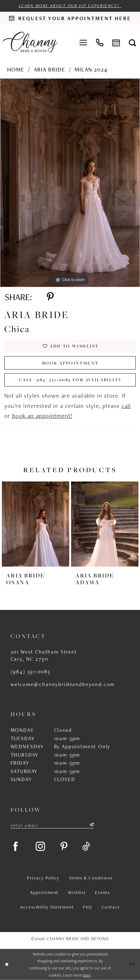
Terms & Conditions (91, 878)
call (126, 406)
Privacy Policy (43, 878)
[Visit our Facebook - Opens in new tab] (16, 846)
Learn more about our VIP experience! (70, 6)
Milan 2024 (91, 69)
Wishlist (77, 893)
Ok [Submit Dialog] (133, 964)
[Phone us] (100, 42)
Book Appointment (70, 363)
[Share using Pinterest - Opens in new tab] (50, 297)
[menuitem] (83, 42)
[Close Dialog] (7, 965)
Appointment (44, 893)
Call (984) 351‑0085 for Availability (70, 380)
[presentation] (36, 524)
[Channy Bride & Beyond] (30, 42)
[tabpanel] (70, 183)
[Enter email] (52, 825)
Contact (111, 907)
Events (102, 893)
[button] (83, 42)
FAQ (88, 907)
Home (16, 69)
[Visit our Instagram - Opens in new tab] (41, 846)
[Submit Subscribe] (91, 825)
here (87, 975)
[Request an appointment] (70, 18)
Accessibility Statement (47, 907)
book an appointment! (42, 416)
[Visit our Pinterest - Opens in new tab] (64, 846)
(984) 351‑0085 (30, 671)
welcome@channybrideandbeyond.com (63, 684)
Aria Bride (50, 69)
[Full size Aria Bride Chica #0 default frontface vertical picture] (70, 183)
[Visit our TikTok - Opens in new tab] (86, 846)
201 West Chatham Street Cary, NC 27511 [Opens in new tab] (44, 655)
